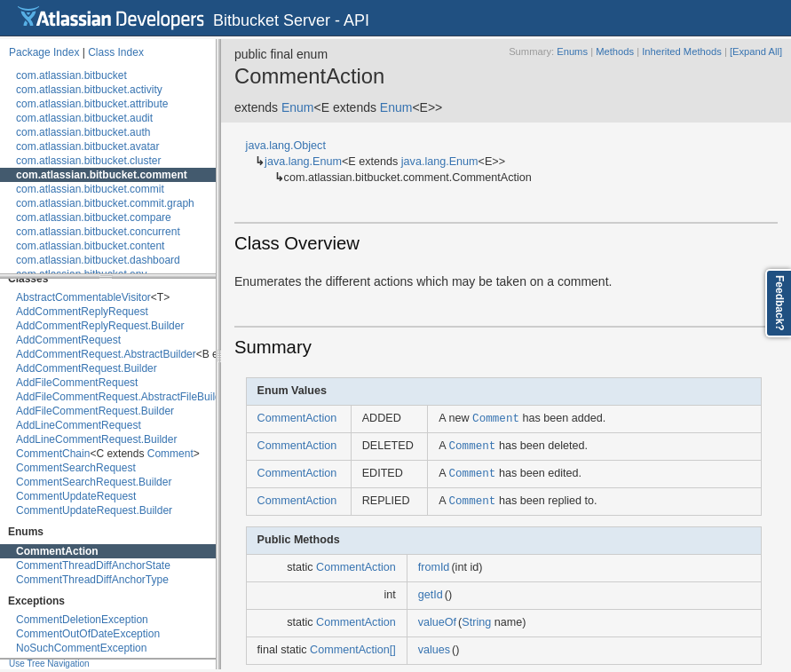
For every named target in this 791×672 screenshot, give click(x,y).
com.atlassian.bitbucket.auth (83, 132)
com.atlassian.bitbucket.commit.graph (105, 203)
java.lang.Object (286, 146)
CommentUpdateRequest (76, 496)
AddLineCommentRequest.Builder (96, 439)
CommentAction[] (353, 650)
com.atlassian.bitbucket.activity (89, 90)
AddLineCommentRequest (79, 425)
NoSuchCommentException (81, 648)
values (434, 650)
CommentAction (57, 551)
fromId (434, 567)
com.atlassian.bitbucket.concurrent (98, 232)
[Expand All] (756, 51)
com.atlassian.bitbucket (71, 75)
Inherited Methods (682, 51)
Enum (298, 107)
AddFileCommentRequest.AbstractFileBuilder (123, 397)
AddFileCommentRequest (77, 383)
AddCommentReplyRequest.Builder (100, 326)
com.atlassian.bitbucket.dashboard (98, 260)
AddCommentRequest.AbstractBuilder (106, 354)
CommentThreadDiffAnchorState (93, 565)
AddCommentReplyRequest (82, 312)
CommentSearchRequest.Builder (94, 482)
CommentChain (53, 454)
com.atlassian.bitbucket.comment (102, 175)
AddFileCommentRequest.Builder (95, 411)
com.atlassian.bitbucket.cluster (88, 161)
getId (431, 595)
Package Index (44, 52)
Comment (170, 454)
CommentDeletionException (82, 620)
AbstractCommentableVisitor (83, 297)
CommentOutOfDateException (88, 634)
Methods (615, 51)
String (476, 622)
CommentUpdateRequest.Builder (94, 510)
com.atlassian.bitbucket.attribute (92, 104)
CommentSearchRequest (76, 468)
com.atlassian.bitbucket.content (90, 246)
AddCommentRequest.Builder (87, 368)
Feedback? (779, 303)
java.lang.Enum (303, 162)
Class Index (116, 52)
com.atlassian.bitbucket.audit (84, 118)
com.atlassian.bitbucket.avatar (87, 146)
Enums (572, 51)
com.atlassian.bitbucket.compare (94, 217)
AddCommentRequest (68, 340)
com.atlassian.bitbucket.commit (90, 189)
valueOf (437, 622)
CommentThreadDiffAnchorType (92, 580)
